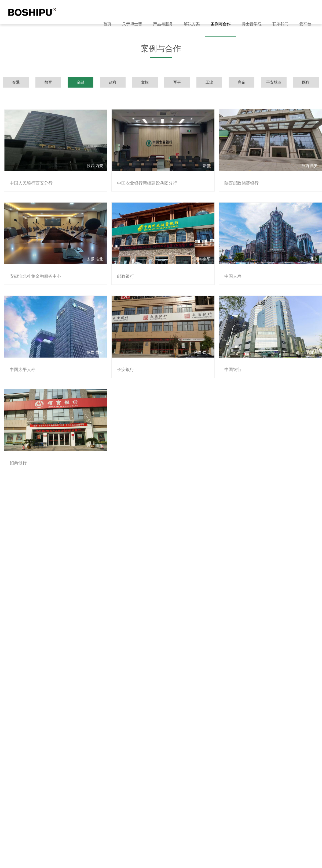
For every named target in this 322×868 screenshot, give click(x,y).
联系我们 (280, 24)
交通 (16, 82)
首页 (107, 24)
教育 (48, 82)
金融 (80, 82)
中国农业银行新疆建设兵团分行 (145, 180)
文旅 (145, 82)
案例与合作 (221, 24)
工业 (209, 82)
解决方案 (192, 24)
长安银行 (123, 361)
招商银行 (17, 451)
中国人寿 (230, 271)
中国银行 (230, 361)
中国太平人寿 (21, 361)
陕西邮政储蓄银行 (238, 180)
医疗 (306, 82)
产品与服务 (163, 24)
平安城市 (274, 82)
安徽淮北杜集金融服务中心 (34, 271)
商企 (241, 82)
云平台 (305, 24)
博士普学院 (252, 24)
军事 (177, 82)
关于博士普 (132, 24)
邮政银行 (123, 271)
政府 (113, 82)
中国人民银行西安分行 (30, 180)
